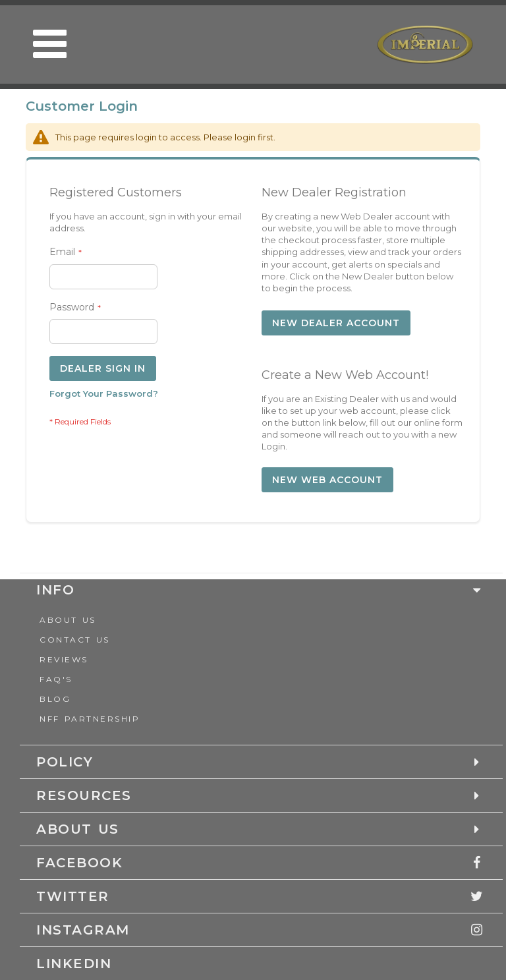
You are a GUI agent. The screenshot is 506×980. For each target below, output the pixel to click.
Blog (55, 699)
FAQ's (56, 679)
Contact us (75, 640)
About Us (68, 620)
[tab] (250, 862)
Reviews (64, 659)
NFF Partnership (90, 719)
